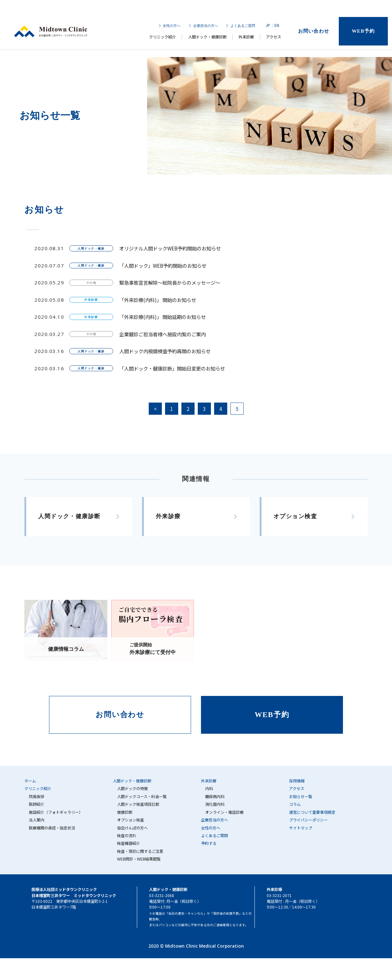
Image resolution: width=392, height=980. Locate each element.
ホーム (30, 781)
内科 (209, 788)
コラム (295, 804)
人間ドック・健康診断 (207, 38)
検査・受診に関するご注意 (140, 851)
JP (268, 26)
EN (276, 26)
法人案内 (37, 820)
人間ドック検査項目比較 (138, 804)
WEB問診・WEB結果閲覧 (139, 859)
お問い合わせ (313, 32)
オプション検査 (130, 820)
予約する (209, 843)
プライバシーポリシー (308, 820)
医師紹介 (37, 804)
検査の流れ (127, 836)
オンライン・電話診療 (224, 812)
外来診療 (246, 38)
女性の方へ (172, 26)
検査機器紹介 (129, 843)
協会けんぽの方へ (132, 828)
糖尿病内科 (215, 796)
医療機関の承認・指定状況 (52, 828)
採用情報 (297, 781)
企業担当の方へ (205, 26)
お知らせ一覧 (301, 796)
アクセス (274, 38)
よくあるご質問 (242, 26)
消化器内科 (215, 804)
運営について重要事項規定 (312, 812)
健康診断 (125, 812)
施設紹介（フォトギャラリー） (56, 812)
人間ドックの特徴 (132, 788)
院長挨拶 (37, 796)
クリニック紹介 (163, 38)
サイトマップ (301, 828)
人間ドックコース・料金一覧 (142, 796)
